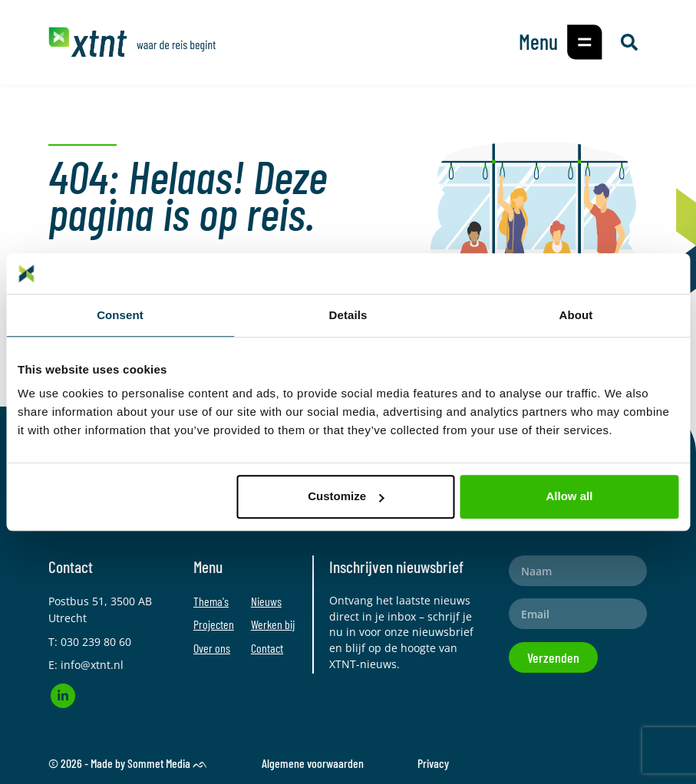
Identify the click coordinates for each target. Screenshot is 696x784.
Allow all (570, 496)
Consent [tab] (120, 315)
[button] (585, 42)
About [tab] (576, 315)
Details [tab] (348, 315)
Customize (346, 496)
